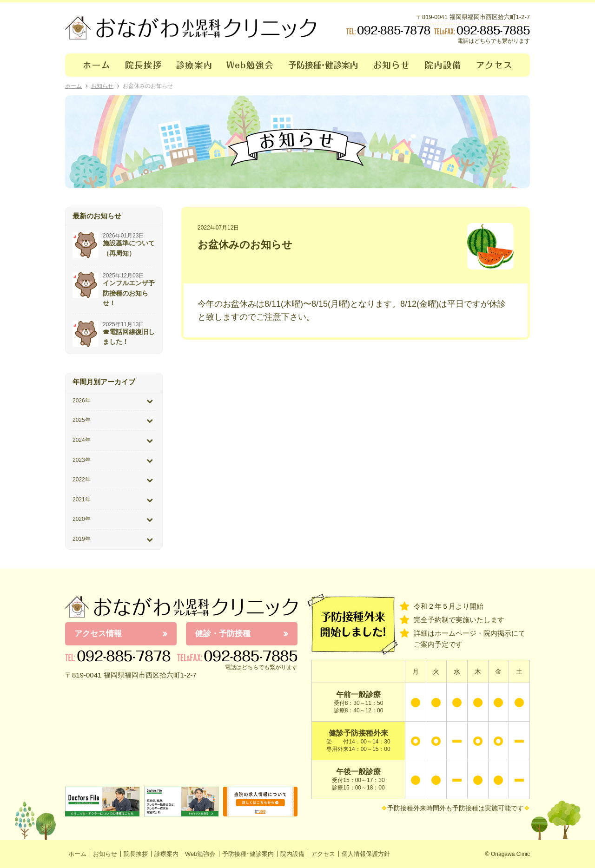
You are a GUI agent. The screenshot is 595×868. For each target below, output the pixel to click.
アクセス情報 (98, 634)
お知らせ (392, 65)
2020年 (82, 519)
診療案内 (194, 65)
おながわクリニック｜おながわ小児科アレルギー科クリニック (191, 28)
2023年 (82, 460)
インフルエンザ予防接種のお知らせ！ (129, 293)
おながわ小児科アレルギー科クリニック (181, 607)
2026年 (82, 401)
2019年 (82, 539)
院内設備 (443, 65)
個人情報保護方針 (366, 854)
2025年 (82, 420)
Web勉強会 (250, 65)
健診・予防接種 (223, 634)
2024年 (82, 440)
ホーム (91, 65)
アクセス (500, 65)
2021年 (82, 500)
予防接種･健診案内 (324, 65)
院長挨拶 (143, 65)
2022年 (82, 480)
